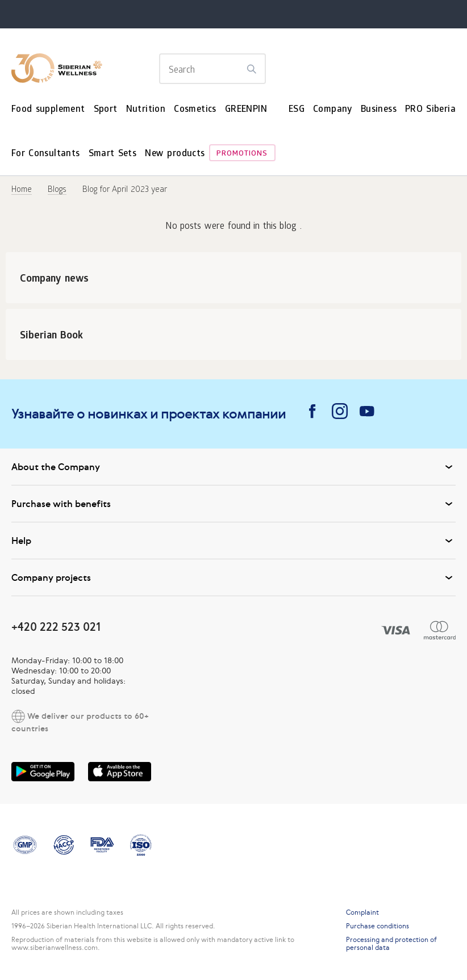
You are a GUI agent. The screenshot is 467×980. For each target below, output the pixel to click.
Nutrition (146, 110)
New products (175, 154)
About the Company (233, 467)
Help (233, 541)
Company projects (233, 577)
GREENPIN (246, 110)
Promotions (242, 154)
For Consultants (46, 154)
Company (333, 110)
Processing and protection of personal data (391, 944)
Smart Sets (113, 154)
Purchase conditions (378, 926)
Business (379, 110)
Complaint (362, 912)
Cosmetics (195, 110)
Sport (106, 110)
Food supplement (48, 110)
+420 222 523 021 (56, 627)
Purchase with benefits (233, 504)
